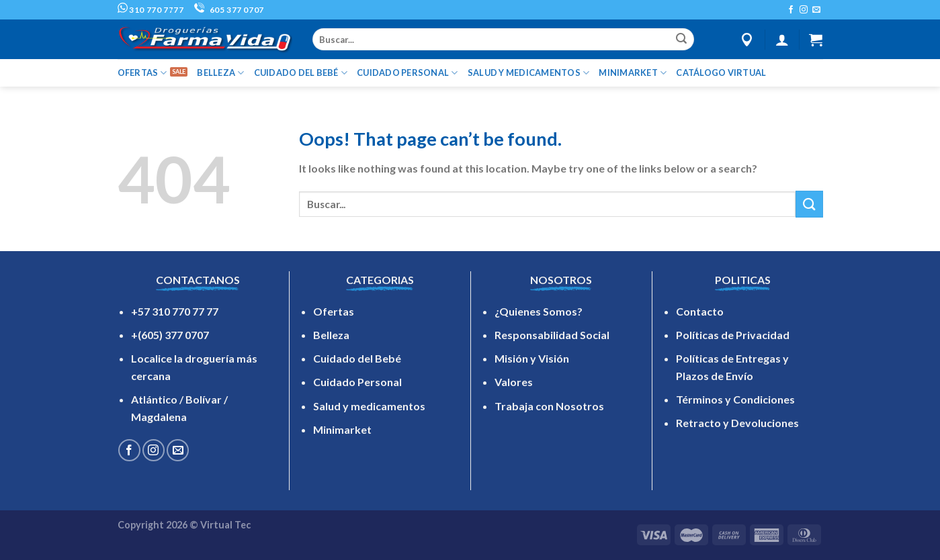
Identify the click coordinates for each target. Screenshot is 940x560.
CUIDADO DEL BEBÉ (301, 73)
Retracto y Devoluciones (737, 423)
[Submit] (681, 40)
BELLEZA (220, 73)
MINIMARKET (633, 73)
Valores (514, 382)
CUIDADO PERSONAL (408, 73)
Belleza (331, 335)
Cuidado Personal (357, 382)
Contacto (700, 311)
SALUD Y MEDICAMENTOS (529, 73)
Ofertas (334, 311)
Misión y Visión (532, 358)
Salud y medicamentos (369, 406)
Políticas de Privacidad (733, 335)
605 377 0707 (229, 10)
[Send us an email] (816, 10)
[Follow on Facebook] (791, 10)
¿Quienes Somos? (539, 311)
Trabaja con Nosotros (549, 406)
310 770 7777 (151, 10)
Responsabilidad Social (552, 335)
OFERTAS (142, 73)
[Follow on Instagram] (804, 10)
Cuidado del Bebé (357, 358)
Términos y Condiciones (735, 399)
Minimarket (342, 429)
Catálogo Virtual (721, 73)
